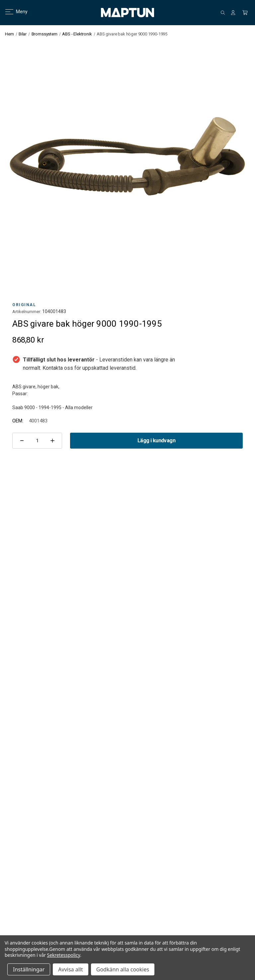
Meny (12, 12)
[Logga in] (233, 13)
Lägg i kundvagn (156, 440)
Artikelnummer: (27, 312)
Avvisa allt (70, 969)
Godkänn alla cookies (123, 969)
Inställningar (29, 969)
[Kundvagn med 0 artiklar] (245, 13)
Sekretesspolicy (64, 955)
